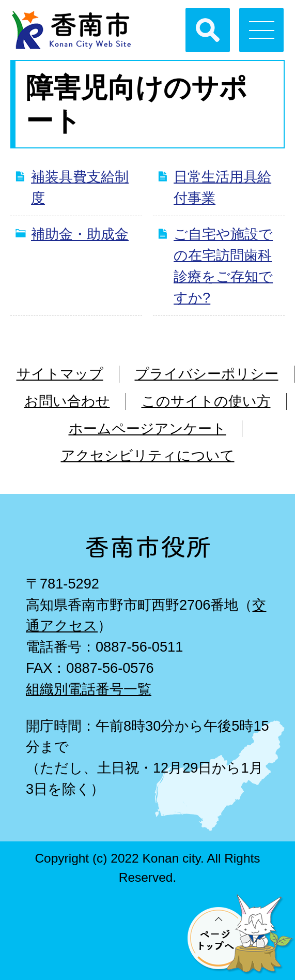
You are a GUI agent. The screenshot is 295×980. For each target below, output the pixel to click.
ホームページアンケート (147, 428)
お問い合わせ (67, 401)
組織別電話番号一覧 (89, 689)
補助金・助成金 (80, 234)
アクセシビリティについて (148, 455)
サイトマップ (60, 374)
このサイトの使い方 (206, 401)
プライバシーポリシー (207, 374)
